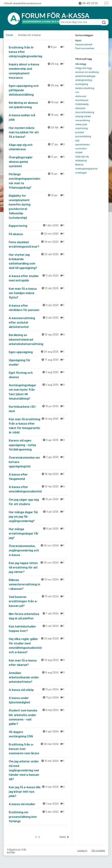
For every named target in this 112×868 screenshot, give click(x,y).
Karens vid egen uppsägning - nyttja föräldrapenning (39, 445)
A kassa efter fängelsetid (39, 476)
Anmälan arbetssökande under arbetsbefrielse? (39, 677)
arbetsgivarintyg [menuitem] (84, 80)
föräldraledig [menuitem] (82, 104)
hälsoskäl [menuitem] (80, 108)
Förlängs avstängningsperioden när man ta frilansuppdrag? (39, 181)
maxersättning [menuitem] (83, 120)
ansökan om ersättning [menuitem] (87, 72)
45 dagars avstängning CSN (39, 734)
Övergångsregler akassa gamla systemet (39, 161)
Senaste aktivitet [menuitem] (84, 44)
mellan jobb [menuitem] (81, 124)
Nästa (63, 837)
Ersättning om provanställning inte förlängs (39, 816)
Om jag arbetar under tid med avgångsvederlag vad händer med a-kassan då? (39, 770)
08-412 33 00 (88, 3)
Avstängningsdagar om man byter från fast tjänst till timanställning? (39, 392)
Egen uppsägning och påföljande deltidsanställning (39, 90)
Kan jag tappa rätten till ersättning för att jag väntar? (39, 567)
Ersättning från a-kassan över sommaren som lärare (39, 749)
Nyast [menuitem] (78, 40)
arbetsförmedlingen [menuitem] (85, 76)
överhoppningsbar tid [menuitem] (86, 169)
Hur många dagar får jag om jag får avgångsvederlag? (39, 516)
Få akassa (39, 234)
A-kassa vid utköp (39, 690)
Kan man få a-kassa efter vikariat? (39, 662)
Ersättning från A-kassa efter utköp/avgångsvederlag (39, 52)
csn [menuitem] (77, 92)
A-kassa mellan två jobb (39, 117)
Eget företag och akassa (39, 375)
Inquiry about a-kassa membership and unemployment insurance (39, 71)
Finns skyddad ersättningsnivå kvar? (39, 244)
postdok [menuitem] (80, 132)
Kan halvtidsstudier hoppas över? (39, 628)
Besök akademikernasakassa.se (22, 3)
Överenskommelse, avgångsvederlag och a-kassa (39, 550)
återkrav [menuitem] (79, 165)
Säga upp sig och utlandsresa (39, 147)
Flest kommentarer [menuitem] (85, 48)
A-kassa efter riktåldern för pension (39, 308)
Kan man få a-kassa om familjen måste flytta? (39, 293)
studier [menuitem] (79, 152)
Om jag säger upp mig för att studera (39, 502)
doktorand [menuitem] (81, 96)
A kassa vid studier (39, 804)
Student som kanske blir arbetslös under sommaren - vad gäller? (39, 717)
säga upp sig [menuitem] (82, 156)
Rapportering (39, 226)
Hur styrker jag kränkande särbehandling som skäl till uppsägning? (39, 261)
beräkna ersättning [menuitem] (85, 88)
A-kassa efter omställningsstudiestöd (39, 489)
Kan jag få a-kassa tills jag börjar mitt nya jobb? (39, 791)
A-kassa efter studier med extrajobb (39, 278)
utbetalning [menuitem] (81, 161)
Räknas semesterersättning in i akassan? (39, 584)
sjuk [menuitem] (77, 140)
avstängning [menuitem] (82, 84)
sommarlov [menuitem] (81, 149)
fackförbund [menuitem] (82, 100)
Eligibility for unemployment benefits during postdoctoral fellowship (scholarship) (39, 207)
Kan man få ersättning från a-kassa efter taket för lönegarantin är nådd (39, 426)
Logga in (82, 850)
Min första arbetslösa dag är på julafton (39, 616)
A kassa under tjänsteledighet (39, 700)
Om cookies (98, 850)
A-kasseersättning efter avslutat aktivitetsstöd (39, 322)
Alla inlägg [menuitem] (81, 64)
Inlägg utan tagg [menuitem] (84, 68)
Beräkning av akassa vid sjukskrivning (39, 105)
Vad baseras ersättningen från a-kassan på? (39, 601)
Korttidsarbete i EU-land (39, 409)
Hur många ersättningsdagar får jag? (39, 533)
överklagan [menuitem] (81, 173)
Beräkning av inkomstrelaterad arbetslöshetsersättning (39, 339)
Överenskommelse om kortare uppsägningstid (39, 462)
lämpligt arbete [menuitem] (83, 116)
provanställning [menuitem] (83, 136)
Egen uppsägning (39, 352)
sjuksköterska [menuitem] (83, 144)
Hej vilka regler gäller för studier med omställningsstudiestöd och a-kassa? (39, 645)
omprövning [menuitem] (82, 128)
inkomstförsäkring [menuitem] (85, 112)
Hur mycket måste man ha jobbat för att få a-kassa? (39, 132)
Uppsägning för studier (39, 362)
